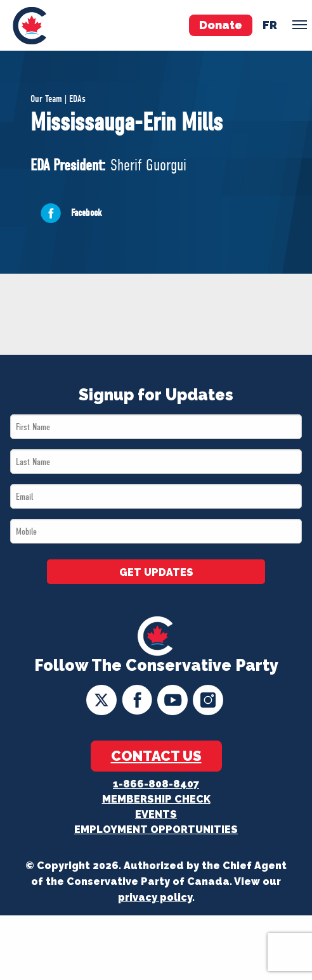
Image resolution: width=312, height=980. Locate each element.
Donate (221, 25)
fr (270, 25)
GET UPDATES (156, 572)
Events (156, 814)
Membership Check (156, 799)
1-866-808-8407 (156, 784)
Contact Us (156, 756)
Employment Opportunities (156, 830)
